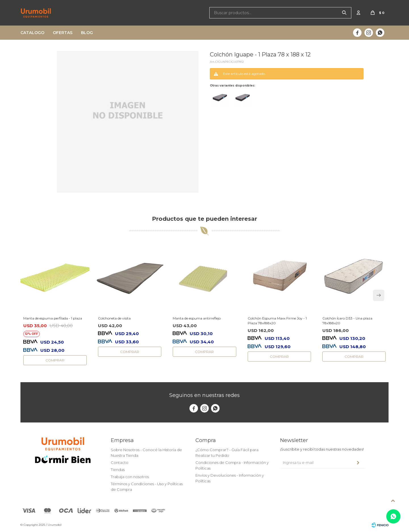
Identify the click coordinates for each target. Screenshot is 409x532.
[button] (379, 295)
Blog (87, 33)
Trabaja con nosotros (130, 477)
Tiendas (118, 470)
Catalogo (32, 33)
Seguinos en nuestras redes (204, 395)
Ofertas (63, 33)
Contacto (120, 462)
